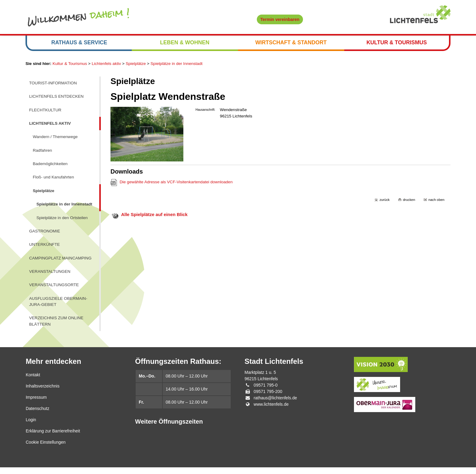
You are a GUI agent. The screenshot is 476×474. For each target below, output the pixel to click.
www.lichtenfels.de (271, 411)
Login (31, 426)
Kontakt (33, 381)
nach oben (436, 203)
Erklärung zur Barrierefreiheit (53, 438)
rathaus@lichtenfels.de (275, 405)
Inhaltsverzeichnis (43, 393)
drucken (408, 203)
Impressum (36, 404)
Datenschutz (38, 415)
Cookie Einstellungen (46, 449)
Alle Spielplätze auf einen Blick (155, 218)
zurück (383, 203)
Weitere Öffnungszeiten (169, 428)
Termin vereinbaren (280, 19)
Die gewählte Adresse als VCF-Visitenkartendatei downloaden (178, 185)
